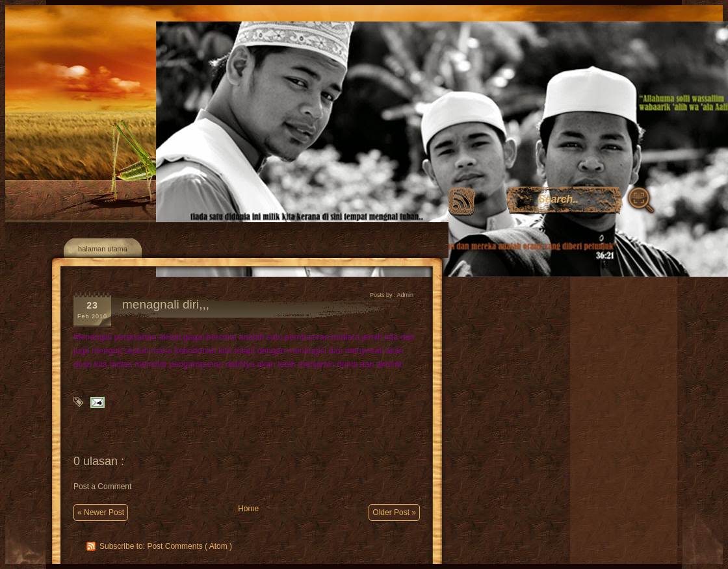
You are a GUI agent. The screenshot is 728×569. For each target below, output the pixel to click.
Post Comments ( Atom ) (189, 546)
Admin (405, 295)
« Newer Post (101, 512)
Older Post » (394, 512)
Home (248, 509)
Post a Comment (102, 487)
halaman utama (103, 249)
